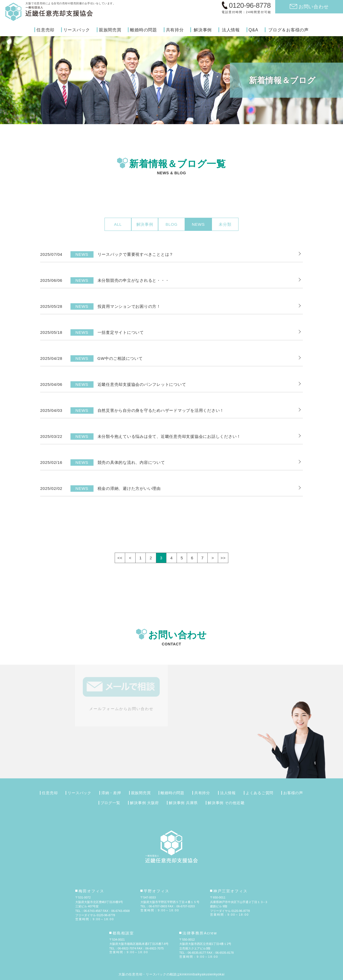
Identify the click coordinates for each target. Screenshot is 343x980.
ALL (118, 224)
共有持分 (175, 30)
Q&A (253, 30)
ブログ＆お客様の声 (288, 30)
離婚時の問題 (143, 30)
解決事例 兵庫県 (183, 803)
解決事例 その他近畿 (226, 803)
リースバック (77, 30)
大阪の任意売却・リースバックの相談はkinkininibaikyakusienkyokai (171, 974)
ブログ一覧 (110, 803)
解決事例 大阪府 (144, 803)
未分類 (225, 224)
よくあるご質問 (260, 793)
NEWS (198, 224)
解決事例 (203, 30)
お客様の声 (293, 793)
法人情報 (231, 30)
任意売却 (45, 30)
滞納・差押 (111, 793)
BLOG (172, 224)
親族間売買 (110, 30)
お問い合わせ (314, 7)
